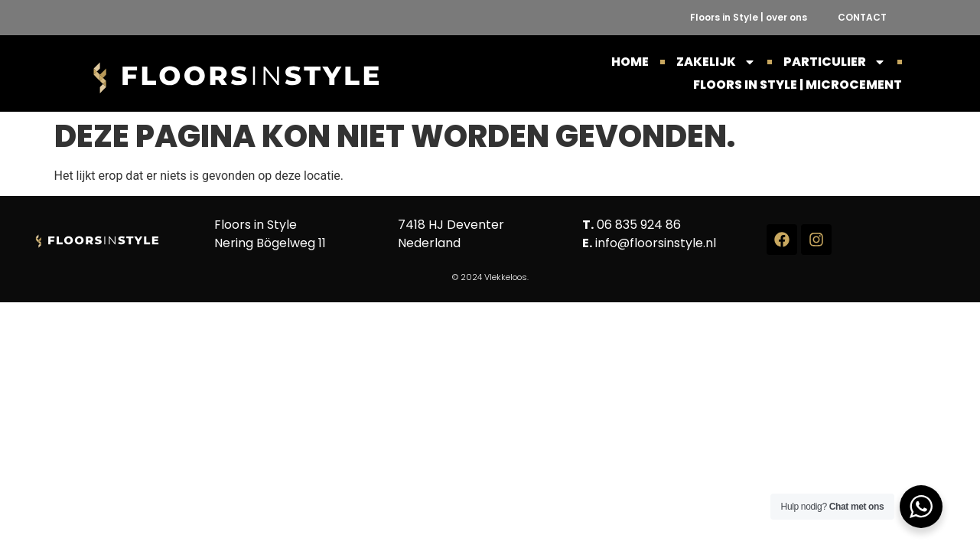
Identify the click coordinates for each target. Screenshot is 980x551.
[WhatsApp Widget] (921, 507)
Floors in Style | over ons (749, 17)
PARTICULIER (835, 62)
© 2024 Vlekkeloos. (490, 277)
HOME (630, 62)
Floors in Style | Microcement (798, 85)
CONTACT (862, 17)
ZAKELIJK (716, 62)
